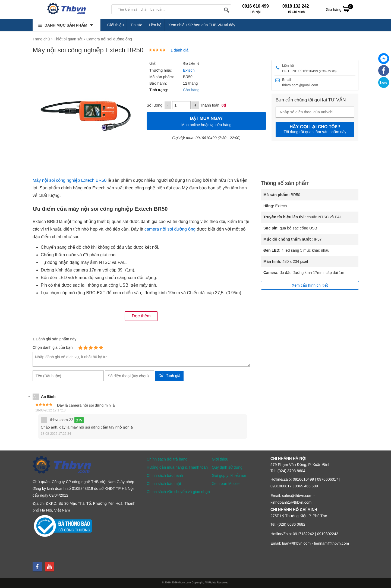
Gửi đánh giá (169, 376)
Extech (188, 70)
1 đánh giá (179, 50)
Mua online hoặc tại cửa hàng (206, 121)
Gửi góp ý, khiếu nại (229, 475)
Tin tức (136, 25)
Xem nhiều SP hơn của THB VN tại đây (202, 25)
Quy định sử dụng (227, 467)
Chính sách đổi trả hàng (167, 459)
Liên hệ (155, 25)
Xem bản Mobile (226, 484)
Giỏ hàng (339, 9)
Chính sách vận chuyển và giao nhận (178, 492)
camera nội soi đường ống (170, 229)
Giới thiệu (116, 25)
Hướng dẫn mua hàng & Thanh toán (177, 467)
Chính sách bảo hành (165, 475)
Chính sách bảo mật (164, 484)
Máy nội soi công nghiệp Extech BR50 (70, 180)
